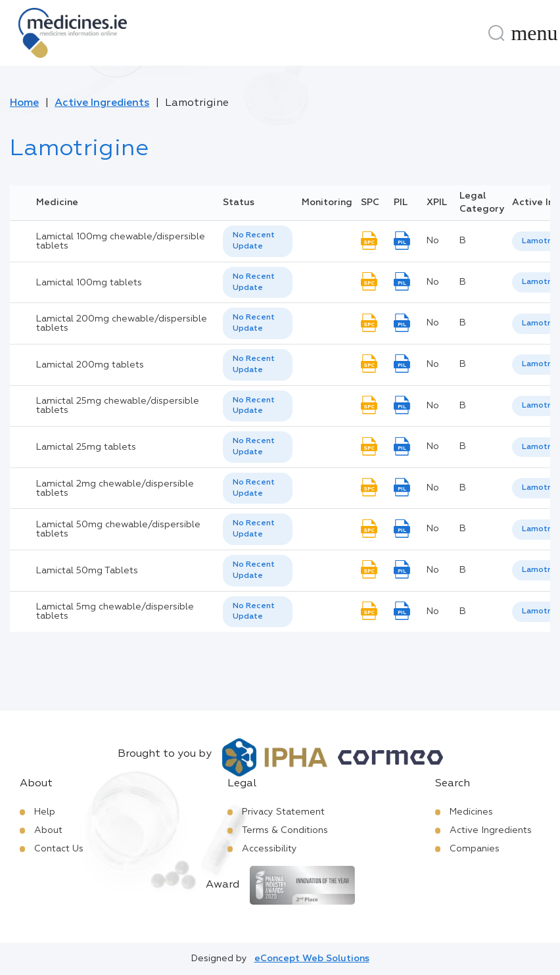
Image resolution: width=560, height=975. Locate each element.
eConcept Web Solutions (312, 959)
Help (45, 812)
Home (24, 103)
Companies (475, 849)
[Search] (496, 33)
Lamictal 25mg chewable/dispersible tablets (118, 406)
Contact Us (59, 849)
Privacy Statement (283, 812)
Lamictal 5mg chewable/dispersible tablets (115, 611)
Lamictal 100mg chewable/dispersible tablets (121, 241)
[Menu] (534, 33)
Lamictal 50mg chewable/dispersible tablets (118, 529)
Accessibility (269, 849)
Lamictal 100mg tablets (89, 283)
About (48, 830)
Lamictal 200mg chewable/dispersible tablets (122, 323)
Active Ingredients (102, 103)
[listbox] (258, 241)
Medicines (471, 812)
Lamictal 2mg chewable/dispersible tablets (115, 488)
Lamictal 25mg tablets (86, 447)
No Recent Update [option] (254, 241)
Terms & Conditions (285, 830)
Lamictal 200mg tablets (90, 365)
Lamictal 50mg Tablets (87, 571)
